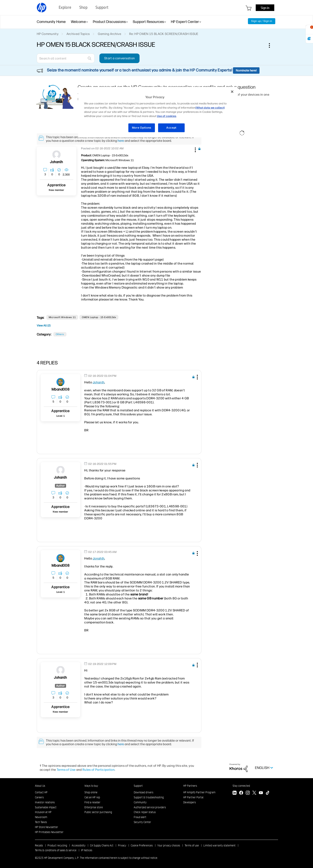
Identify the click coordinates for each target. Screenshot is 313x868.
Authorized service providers (150, 807)
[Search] (66, 58)
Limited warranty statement (219, 845)
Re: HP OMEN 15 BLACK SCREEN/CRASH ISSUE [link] (164, 34)
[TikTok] (267, 793)
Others (60, 334)
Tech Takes (41, 822)
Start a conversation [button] (119, 58)
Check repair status (145, 812)
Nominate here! (246, 70)
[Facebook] (241, 793)
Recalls (39, 845)
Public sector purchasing (98, 812)
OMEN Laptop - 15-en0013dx (99, 317)
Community (140, 802)
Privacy (122, 845)
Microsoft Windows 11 (62, 317)
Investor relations (45, 802)
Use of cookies (167, 116)
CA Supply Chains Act (102, 845)
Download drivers (144, 792)
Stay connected (241, 786)
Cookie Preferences (142, 845)
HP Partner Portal (193, 797)
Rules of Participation (99, 770)
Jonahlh (99, 558)
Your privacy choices (169, 845)
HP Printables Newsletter (49, 832)
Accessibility (79, 845)
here (121, 141)
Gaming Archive (109, 34)
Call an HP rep (92, 797)
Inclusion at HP (43, 812)
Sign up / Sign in (262, 21)
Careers (39, 797)
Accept (171, 128)
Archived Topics (78, 34)
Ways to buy (91, 786)
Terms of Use (66, 770)
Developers (190, 802)
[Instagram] (248, 793)
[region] (158, 112)
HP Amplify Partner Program (199, 792)
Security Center (142, 822)
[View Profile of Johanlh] (56, 162)
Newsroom (41, 817)
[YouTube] (261, 793)
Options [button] (271, 45)
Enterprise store (94, 807)
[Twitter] (254, 793)
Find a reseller (92, 802)
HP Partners (190, 786)
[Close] (232, 92)
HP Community (48, 34)
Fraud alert (140, 817)
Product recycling (57, 845)
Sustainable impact (46, 807)
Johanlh (99, 382)
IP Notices (87, 850)
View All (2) (44, 326)
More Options (142, 128)
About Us (40, 786)
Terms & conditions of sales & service (56, 850)
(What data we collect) (210, 108)
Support (138, 786)
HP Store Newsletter (47, 827)
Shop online (91, 792)
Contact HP (41, 792)
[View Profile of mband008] (60, 389)
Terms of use (192, 845)
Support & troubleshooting (149, 797)
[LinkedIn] (235, 793)
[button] (195, 149)
